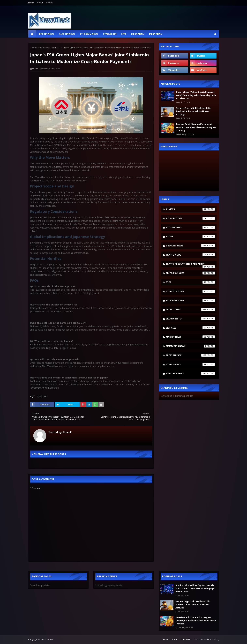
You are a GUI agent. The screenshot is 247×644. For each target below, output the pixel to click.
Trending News (190, 373)
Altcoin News (190, 218)
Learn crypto (190, 319)
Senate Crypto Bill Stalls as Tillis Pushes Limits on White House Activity (194, 111)
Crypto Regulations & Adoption (190, 265)
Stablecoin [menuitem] (110, 34)
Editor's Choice (190, 273)
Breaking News (190, 246)
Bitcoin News (190, 227)
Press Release (190, 355)
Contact (50, 3)
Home (31, 3)
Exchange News (190, 300)
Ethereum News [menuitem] (89, 34)
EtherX (35, 69)
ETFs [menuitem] (124, 34)
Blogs (190, 237)
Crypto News (190, 255)
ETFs (190, 282)
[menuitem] (32, 34)
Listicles (190, 328)
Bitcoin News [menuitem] (46, 34)
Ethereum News (190, 291)
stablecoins (43, 48)
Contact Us (186, 640)
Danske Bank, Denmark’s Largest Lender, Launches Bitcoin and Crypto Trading (196, 127)
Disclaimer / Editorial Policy (206, 640)
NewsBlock (50, 640)
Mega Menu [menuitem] (138, 34)
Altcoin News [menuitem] (67, 34)
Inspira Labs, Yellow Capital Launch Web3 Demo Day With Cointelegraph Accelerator (196, 95)
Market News (190, 337)
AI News (190, 209)
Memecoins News (190, 346)
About (40, 3)
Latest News (190, 310)
